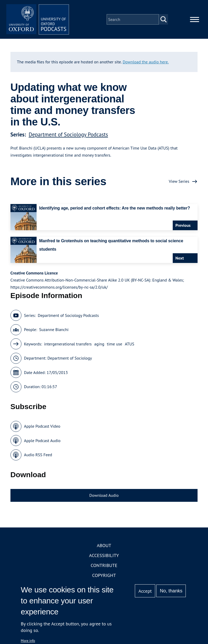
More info (28, 641)
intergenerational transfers (68, 344)
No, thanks (171, 591)
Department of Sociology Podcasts (68, 134)
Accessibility (104, 555)
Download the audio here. (146, 62)
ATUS (130, 344)
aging (99, 344)
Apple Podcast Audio (42, 441)
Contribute (104, 565)
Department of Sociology (70, 358)
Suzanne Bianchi (54, 329)
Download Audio (104, 495)
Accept (145, 591)
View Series (179, 181)
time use (115, 344)
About (104, 545)
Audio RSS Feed (38, 455)
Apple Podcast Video (42, 426)
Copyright (104, 575)
